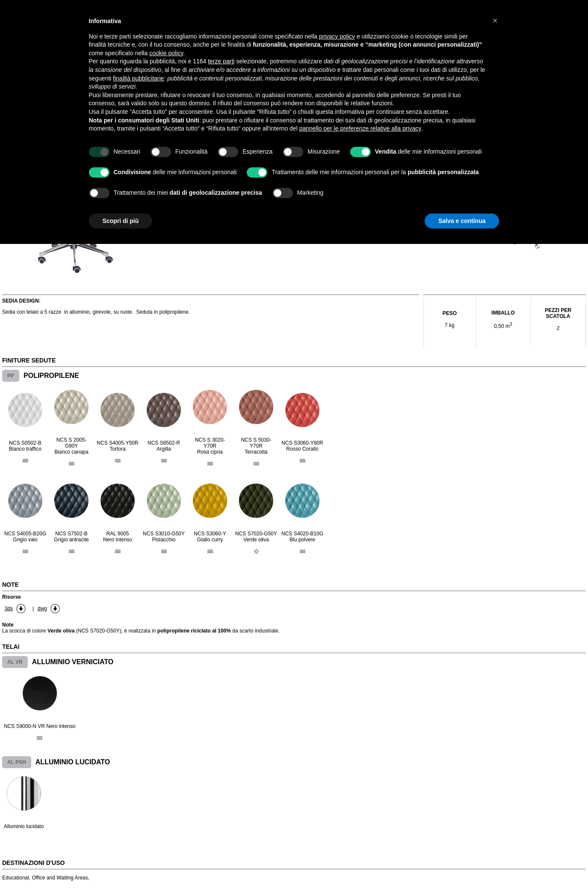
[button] (495, 21)
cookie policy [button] (166, 53)
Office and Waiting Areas (60, 878)
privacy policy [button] (337, 36)
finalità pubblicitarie (138, 78)
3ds (9, 609)
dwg (42, 609)
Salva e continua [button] (462, 221)
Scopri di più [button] (121, 221)
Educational (16, 878)
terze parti (221, 61)
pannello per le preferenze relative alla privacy (360, 128)
